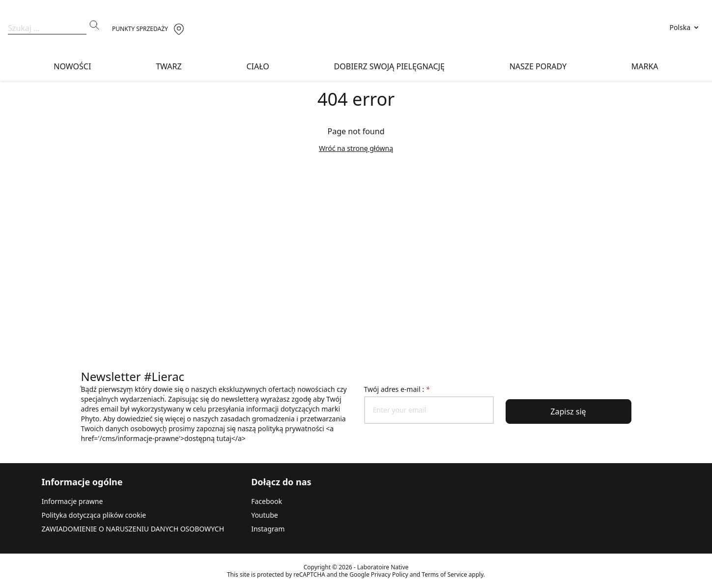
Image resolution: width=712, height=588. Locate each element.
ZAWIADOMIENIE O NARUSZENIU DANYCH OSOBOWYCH (133, 529)
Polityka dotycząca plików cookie (94, 515)
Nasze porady (538, 66)
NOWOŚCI (72, 66)
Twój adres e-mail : (397, 389)
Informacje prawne (72, 501)
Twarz (169, 66)
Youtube (265, 515)
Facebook (267, 501)
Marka (645, 66)
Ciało (257, 66)
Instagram (268, 529)
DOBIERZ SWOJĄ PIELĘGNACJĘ (389, 66)
